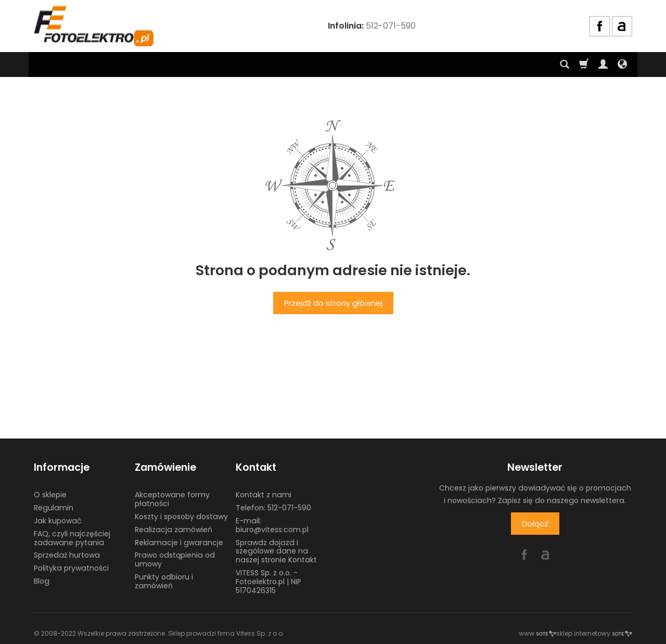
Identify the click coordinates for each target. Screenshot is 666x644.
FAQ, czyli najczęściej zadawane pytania (72, 538)
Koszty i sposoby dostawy (181, 517)
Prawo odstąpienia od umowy (175, 559)
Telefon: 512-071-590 (273, 508)
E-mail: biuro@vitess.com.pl (272, 525)
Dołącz (535, 524)
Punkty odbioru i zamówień (164, 581)
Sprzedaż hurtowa (67, 555)
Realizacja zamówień (174, 530)
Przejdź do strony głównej (333, 303)
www (537, 633)
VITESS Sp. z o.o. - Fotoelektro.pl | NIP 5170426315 (268, 582)
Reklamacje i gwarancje (179, 543)
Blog (42, 581)
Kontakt (256, 467)
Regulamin (54, 508)
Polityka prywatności (71, 568)
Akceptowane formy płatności (172, 499)
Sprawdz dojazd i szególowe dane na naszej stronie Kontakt (276, 551)
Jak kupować (57, 521)
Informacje (62, 467)
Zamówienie (165, 467)
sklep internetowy (594, 633)
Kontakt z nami (264, 495)
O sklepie (50, 495)
